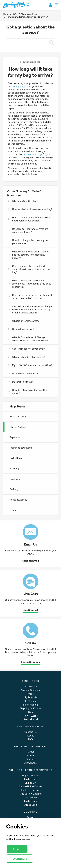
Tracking (14, 468)
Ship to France (30, 779)
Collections (16, 458)
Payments (15, 437)
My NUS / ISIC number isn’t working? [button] (30, 365)
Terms (30, 752)
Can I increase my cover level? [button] (27, 349)
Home (6, 14)
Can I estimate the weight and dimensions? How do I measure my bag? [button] (29, 269)
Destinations (30, 686)
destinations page (33, 154)
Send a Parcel (31, 719)
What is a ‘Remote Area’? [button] (24, 321)
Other (13, 510)
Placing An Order (29, 14)
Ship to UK (30, 783)
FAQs (15, 14)
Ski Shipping (31, 701)
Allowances (30, 763)
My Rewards (30, 697)
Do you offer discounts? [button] (23, 373)
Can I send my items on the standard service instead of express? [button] (30, 296)
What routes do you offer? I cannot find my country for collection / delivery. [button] (29, 255)
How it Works (31, 716)
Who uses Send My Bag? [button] (23, 201)
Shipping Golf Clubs (30, 708)
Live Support (30, 610)
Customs (15, 479)
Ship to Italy (30, 797)
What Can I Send (18, 416)
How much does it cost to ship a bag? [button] (30, 209)
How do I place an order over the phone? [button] (28, 391)
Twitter (30, 817)
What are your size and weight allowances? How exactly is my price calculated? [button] (30, 284)
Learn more (20, 859)
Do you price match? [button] (21, 382)
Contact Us (30, 732)
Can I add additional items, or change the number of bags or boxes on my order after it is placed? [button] (30, 309)
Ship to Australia (31, 775)
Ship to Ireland (31, 801)
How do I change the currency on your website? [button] (28, 242)
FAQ (30, 739)
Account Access (18, 500)
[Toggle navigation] (57, 5)
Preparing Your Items (21, 448)
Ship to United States (31, 786)
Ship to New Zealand (30, 794)
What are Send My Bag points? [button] (27, 357)
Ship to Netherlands (30, 790)
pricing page (19, 86)
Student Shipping (30, 690)
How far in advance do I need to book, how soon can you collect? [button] (30, 219)
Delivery (14, 489)
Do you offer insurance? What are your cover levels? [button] (28, 230)
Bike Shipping (30, 705)
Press (31, 694)
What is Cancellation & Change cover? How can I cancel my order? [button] (29, 339)
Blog (31, 712)
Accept (17, 849)
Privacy (30, 756)
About (30, 736)
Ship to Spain (30, 805)
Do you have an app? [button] (21, 329)
